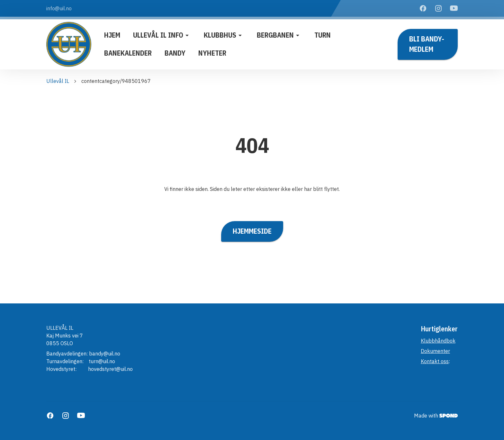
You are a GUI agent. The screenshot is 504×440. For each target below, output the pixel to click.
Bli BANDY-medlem (428, 44)
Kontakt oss (435, 361)
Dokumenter (435, 351)
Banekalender (128, 53)
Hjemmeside (252, 231)
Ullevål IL (58, 81)
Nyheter (212, 53)
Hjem (112, 35)
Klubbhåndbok (438, 341)
